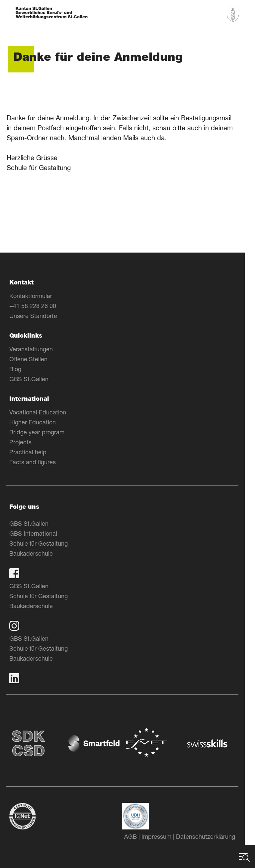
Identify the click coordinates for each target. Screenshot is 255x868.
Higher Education (38, 422)
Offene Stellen (34, 359)
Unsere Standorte (39, 316)
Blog (21, 369)
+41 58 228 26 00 (38, 306)
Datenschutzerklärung (211, 836)
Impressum (162, 836)
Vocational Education (43, 412)
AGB (136, 836)
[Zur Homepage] (52, 13)
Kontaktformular (36, 296)
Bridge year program (42, 432)
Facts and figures (38, 462)
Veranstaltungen (36, 349)
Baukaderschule (36, 553)
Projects (26, 442)
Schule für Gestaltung (44, 543)
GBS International (39, 533)
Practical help (33, 452)
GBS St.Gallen (34, 379)
